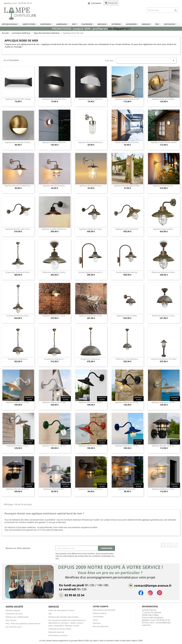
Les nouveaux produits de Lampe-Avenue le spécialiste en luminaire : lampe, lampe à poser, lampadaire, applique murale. (67, 623)
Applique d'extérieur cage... (91, 229)
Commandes (98, 617)
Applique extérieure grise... (164, 489)
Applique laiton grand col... (127, 229)
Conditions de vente (14, 614)
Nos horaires (11, 620)
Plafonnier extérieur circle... (164, 316)
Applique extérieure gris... (55, 489)
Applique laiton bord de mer (127, 99)
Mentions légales (13, 610)
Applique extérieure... (127, 489)
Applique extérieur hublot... (164, 99)
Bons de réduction (101, 626)
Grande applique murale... (127, 272)
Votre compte (101, 606)
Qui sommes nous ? (14, 627)
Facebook (163, 545)
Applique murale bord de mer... (127, 186)
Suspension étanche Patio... (18, 316)
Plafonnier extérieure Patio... (55, 272)
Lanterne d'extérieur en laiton (164, 359)
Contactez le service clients (60, 629)
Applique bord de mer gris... (55, 99)
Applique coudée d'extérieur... (55, 229)
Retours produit (100, 613)
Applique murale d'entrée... (55, 186)
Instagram (175, 545)
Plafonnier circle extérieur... (127, 359)
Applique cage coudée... (164, 229)
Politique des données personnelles (64, 617)
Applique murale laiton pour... (18, 229)
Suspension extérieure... (18, 359)
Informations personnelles (104, 610)
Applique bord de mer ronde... (18, 142)
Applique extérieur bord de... (55, 142)
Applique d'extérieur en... (164, 186)
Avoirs (95, 620)
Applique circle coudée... (127, 316)
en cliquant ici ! (119, 29)
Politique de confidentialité (17, 617)
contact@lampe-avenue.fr (157, 624)
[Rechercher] (162, 10)
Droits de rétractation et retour (61, 610)
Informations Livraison (58, 635)
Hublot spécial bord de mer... (127, 142)
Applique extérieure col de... (18, 402)
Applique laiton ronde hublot (164, 142)
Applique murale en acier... (91, 186)
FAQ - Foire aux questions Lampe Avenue (23, 623)
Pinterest (169, 545)
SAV (50, 614)
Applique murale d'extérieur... (91, 142)
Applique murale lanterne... (164, 446)
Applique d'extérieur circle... (55, 316)
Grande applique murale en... (91, 272)
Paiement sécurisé (56, 632)
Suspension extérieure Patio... (18, 272)
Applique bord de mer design (18, 99)
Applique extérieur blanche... (91, 99)
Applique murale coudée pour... (18, 186)
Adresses (97, 623)
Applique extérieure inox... (18, 446)
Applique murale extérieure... (91, 489)
